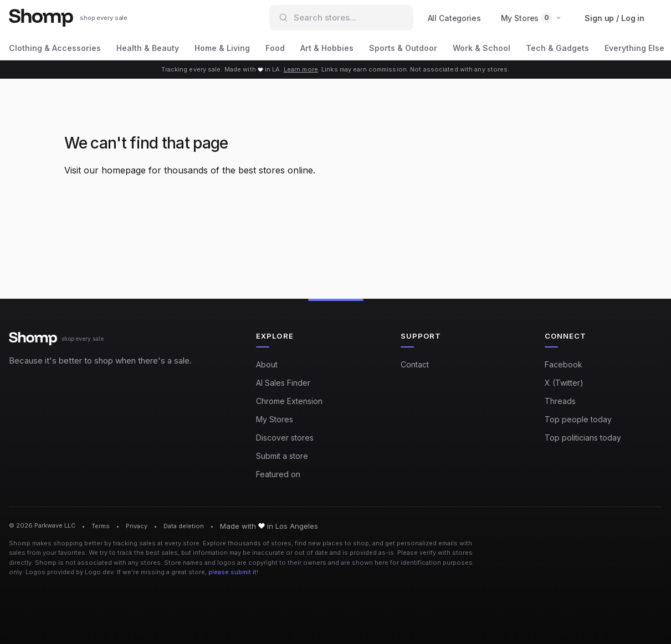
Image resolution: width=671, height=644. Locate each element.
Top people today (578, 419)
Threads (560, 401)
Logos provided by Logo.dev (70, 572)
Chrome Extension (289, 401)
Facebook (564, 364)
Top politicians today (583, 438)
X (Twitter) (564, 383)
